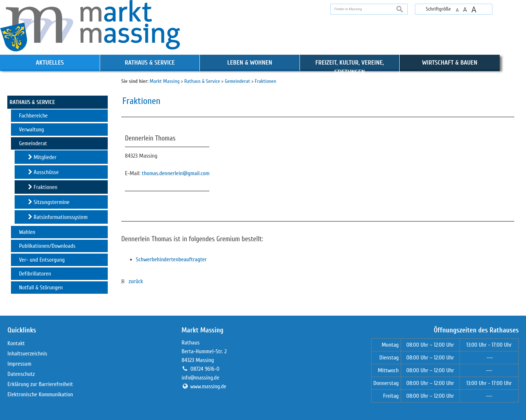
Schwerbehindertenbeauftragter (171, 259)
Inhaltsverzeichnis (28, 354)
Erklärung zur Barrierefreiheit (40, 384)
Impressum (20, 364)
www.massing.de (208, 386)
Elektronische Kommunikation (40, 394)
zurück (132, 281)
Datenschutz (21, 374)
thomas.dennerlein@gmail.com (176, 173)
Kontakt (16, 343)
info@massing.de (200, 378)
